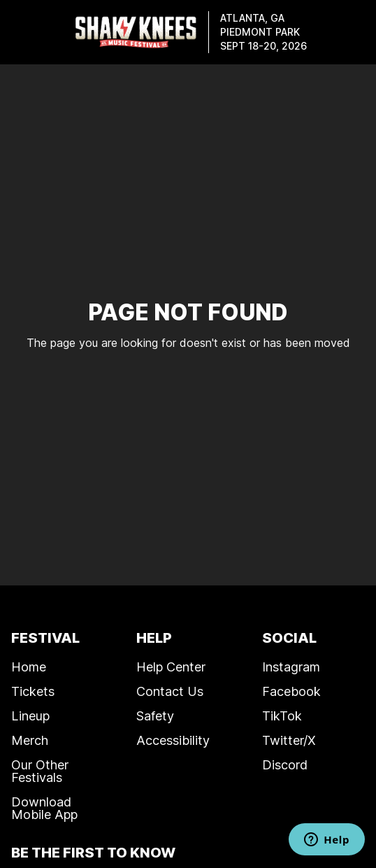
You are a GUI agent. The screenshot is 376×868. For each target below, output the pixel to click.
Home (29, 667)
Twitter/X (289, 740)
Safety (155, 716)
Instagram (291, 667)
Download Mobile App (44, 808)
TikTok (282, 716)
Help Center (171, 667)
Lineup (30, 716)
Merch (30, 740)
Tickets (33, 691)
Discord (285, 764)
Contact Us (170, 691)
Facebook (291, 691)
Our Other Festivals (40, 771)
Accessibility (173, 740)
